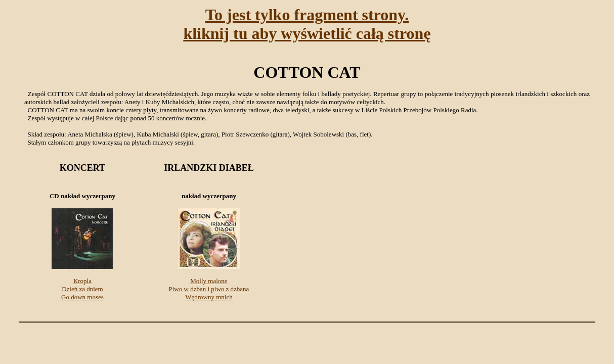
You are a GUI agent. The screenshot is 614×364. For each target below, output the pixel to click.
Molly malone (209, 281)
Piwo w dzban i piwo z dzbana (209, 289)
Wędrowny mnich (209, 297)
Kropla (82, 281)
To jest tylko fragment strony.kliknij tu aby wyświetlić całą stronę (307, 24)
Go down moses (82, 297)
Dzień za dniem (82, 289)
